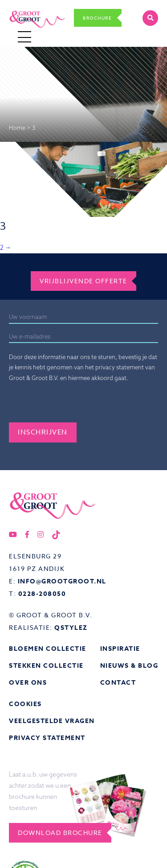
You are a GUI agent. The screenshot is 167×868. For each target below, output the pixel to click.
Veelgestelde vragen (52, 721)
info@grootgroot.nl (62, 581)
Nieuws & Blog (129, 666)
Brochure (97, 18)
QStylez (71, 628)
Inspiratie (120, 649)
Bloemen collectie (48, 649)
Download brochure (60, 833)
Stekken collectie (46, 666)
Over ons (28, 683)
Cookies (25, 704)
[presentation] (77, 405)
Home (17, 128)
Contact (118, 683)
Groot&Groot (28, 10)
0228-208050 (42, 594)
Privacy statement (47, 738)
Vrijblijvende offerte (83, 281)
